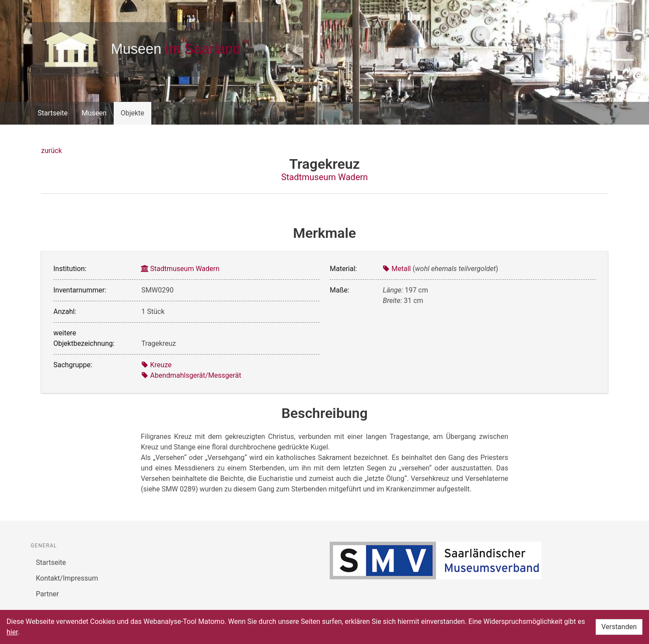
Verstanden (619, 627)
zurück (51, 151)
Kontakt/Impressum (67, 578)
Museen (94, 113)
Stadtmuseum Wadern (324, 177)
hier (12, 632)
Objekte (133, 113)
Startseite (53, 113)
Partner (47, 594)
